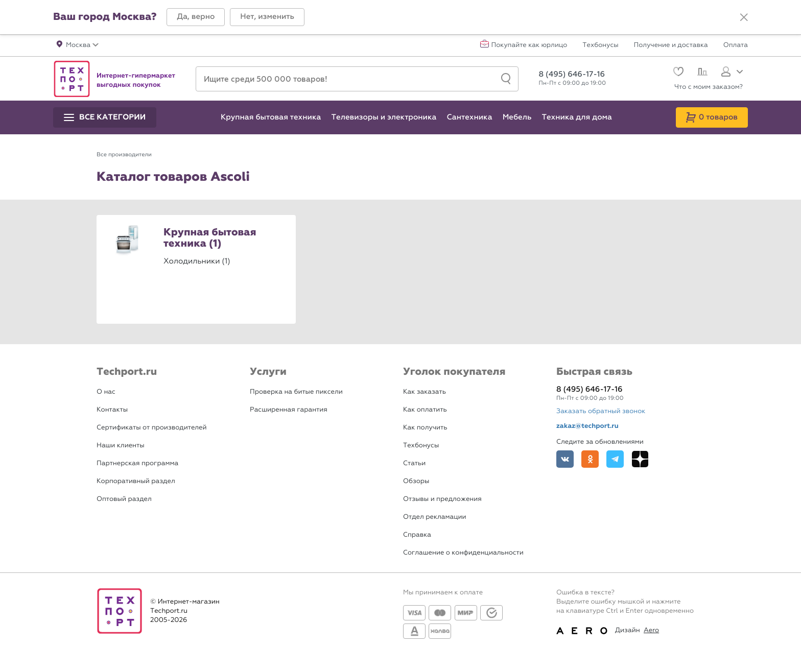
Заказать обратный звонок (601, 411)
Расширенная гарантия (289, 410)
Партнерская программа (137, 463)
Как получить (425, 428)
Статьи (414, 463)
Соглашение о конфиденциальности (463, 553)
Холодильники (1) (197, 261)
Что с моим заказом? (709, 87)
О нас (106, 392)
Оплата (736, 45)
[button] (196, 17)
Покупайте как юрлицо (529, 45)
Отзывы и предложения (442, 499)
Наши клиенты (121, 446)
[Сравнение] (701, 73)
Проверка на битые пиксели (296, 392)
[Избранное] (677, 73)
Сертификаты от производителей (152, 428)
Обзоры (416, 481)
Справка (417, 535)
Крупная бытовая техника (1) (210, 238)
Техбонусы (600, 45)
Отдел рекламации (435, 517)
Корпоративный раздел (136, 481)
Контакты (112, 410)
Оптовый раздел (124, 499)
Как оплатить (425, 410)
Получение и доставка (671, 45)
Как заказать (425, 392)
